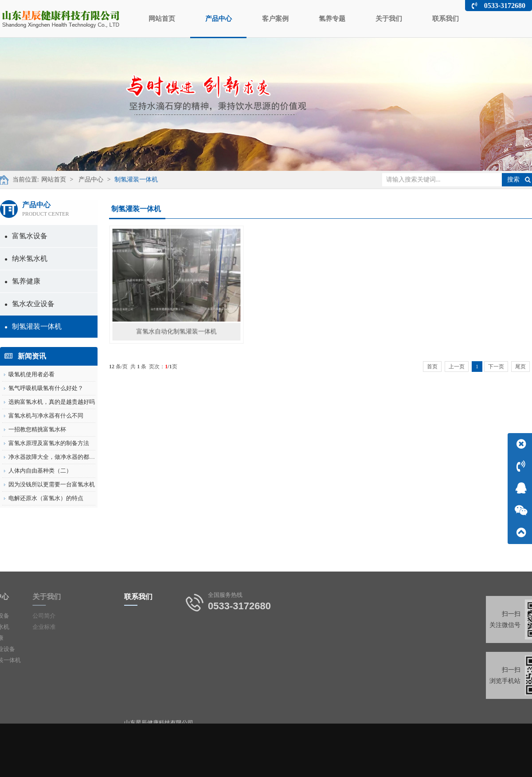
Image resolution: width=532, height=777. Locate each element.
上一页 (457, 367)
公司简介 (25, 616)
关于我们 (389, 19)
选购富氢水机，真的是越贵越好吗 (52, 402)
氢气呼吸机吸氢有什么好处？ (46, 388)
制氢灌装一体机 (130, 179)
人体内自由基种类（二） (40, 471)
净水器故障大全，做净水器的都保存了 (57, 457)
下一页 (496, 367)
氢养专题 (332, 19)
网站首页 (162, 19)
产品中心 (218, 26)
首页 (432, 367)
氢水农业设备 (29, 304)
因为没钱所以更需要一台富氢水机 (52, 484)
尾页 (520, 367)
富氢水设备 (26, 236)
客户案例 (275, 19)
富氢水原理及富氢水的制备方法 (49, 443)
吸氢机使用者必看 (31, 374)
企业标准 (25, 627)
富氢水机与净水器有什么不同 (46, 416)
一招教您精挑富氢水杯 (37, 429)
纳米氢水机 (26, 258)
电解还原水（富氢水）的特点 (46, 498)
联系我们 (446, 19)
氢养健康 (22, 281)
